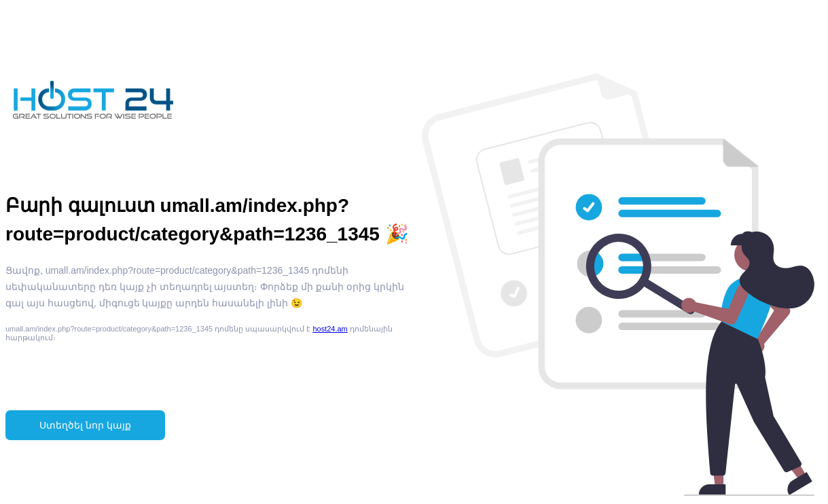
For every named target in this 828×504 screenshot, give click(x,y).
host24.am (330, 329)
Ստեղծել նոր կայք (85, 425)
